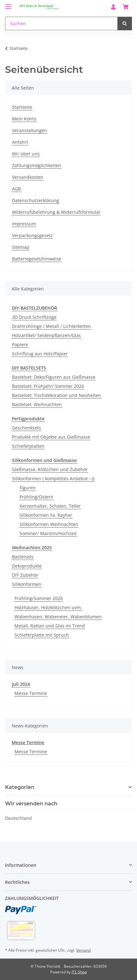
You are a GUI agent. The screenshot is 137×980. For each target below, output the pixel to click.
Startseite (22, 107)
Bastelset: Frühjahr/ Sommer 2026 (48, 386)
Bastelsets (23, 557)
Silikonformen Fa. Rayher (46, 515)
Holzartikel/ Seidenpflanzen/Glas (46, 335)
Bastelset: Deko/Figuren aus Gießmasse (54, 377)
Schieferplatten (28, 446)
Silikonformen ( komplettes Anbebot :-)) (53, 478)
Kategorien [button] (20, 787)
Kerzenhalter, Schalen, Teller (50, 506)
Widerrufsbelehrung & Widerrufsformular (56, 212)
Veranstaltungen (30, 130)
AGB (16, 189)
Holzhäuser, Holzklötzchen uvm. (48, 607)
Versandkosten (28, 177)
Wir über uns (26, 154)
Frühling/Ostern (36, 497)
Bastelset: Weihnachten (37, 404)
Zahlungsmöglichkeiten (37, 165)
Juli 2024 (21, 684)
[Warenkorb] (126, 7)
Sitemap (21, 247)
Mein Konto (24, 119)
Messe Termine (31, 693)
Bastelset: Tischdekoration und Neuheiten (57, 395)
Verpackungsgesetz (32, 235)
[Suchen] (61, 23)
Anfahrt (20, 142)
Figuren (28, 488)
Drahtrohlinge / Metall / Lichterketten (51, 326)
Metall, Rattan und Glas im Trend (50, 626)
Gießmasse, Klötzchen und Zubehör (50, 469)
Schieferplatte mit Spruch (42, 635)
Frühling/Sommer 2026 (39, 598)
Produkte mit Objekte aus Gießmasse (51, 437)
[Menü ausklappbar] (8, 4)
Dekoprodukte (27, 566)
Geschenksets (27, 428)
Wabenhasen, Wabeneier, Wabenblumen (58, 617)
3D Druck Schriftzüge (34, 317)
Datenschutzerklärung (36, 200)
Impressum (24, 224)
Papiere (20, 344)
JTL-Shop (79, 972)
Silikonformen (27, 584)
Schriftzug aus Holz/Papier (40, 354)
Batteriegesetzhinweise (37, 259)
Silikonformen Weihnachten (49, 524)
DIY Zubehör (25, 575)
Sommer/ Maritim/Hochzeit (48, 533)
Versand (83, 950)
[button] (113, 7)
